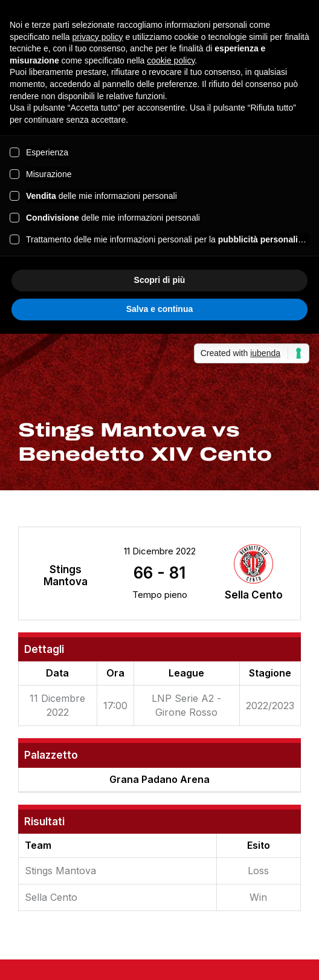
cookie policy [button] (171, 60)
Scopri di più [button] (160, 280)
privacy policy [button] (98, 37)
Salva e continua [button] (159, 309)
